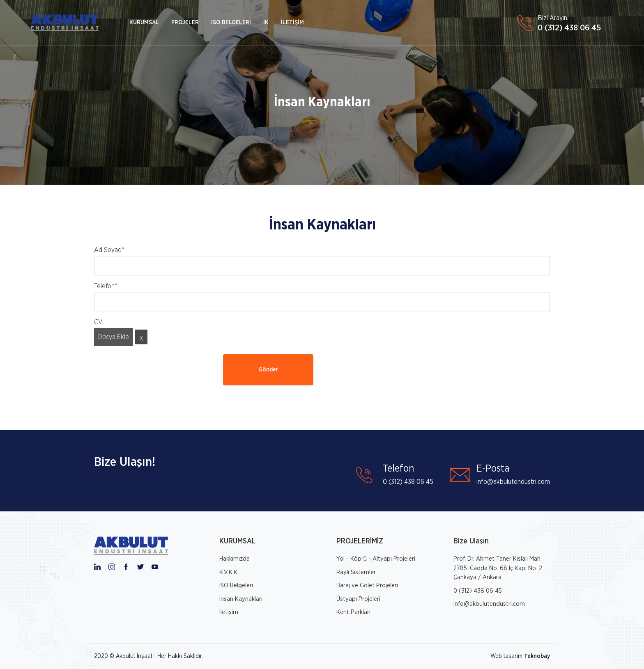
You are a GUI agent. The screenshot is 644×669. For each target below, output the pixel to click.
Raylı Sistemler (356, 572)
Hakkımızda (235, 559)
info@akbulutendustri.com (489, 604)
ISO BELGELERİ (231, 23)
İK (266, 23)
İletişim (229, 612)
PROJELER (185, 23)
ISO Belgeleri (236, 585)
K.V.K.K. (229, 572)
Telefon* (106, 286)
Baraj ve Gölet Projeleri (367, 585)
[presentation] (156, 370)
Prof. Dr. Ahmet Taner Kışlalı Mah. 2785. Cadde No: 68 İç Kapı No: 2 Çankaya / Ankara (498, 568)
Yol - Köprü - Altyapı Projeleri (376, 559)
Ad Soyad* (109, 250)
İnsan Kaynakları (322, 102)
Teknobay (537, 656)
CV (98, 322)
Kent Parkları (353, 612)
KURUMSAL (144, 23)
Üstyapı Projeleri (358, 599)
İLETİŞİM (292, 23)
